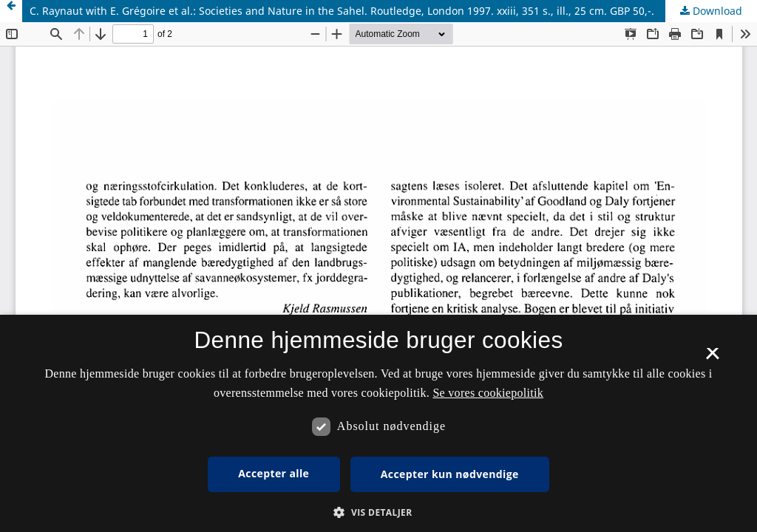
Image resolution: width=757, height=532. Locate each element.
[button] (378, 512)
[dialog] (378, 423)
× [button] (712, 358)
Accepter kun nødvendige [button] (450, 474)
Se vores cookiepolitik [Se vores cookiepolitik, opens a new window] (488, 393)
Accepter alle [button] (274, 473)
